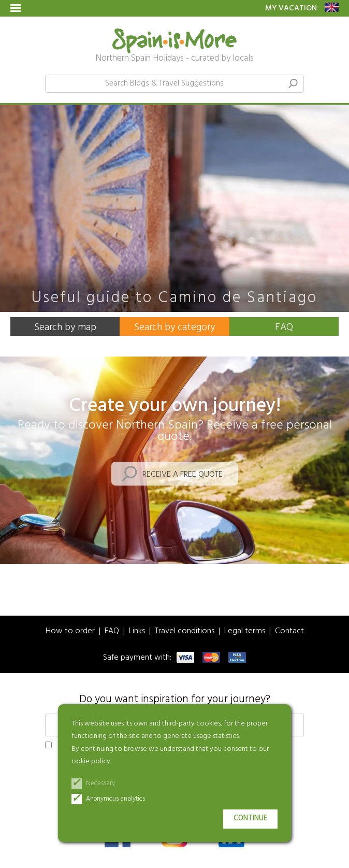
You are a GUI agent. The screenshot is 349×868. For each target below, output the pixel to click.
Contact (289, 631)
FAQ (284, 328)
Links (137, 631)
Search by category (174, 328)
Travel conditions (185, 631)
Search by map (65, 328)
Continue (250, 819)
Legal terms (245, 631)
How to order (70, 631)
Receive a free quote (183, 475)
